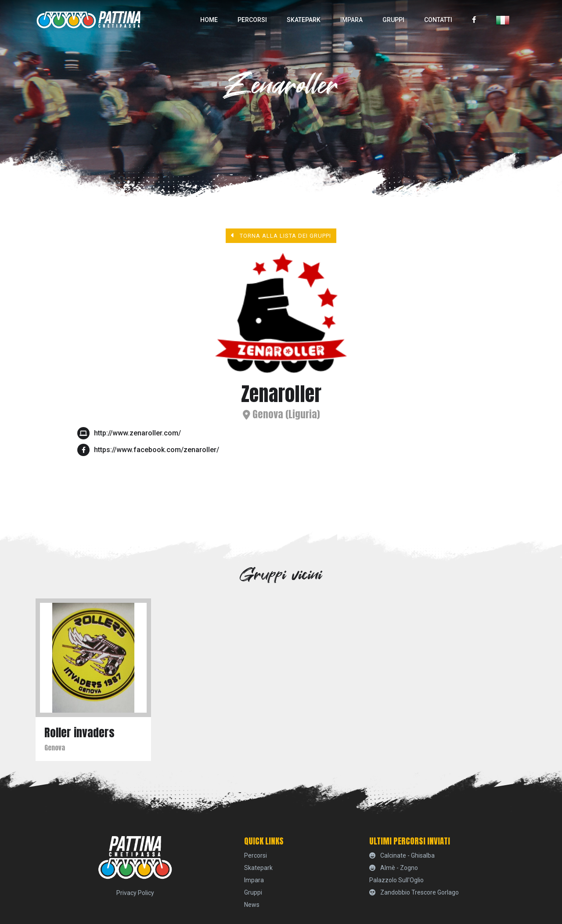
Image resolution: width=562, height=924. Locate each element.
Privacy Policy (135, 893)
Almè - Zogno (394, 868)
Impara (351, 20)
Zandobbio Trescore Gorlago (414, 892)
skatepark (304, 20)
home (209, 20)
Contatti (438, 20)
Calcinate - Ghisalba (402, 855)
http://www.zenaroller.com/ (137, 433)
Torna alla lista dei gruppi (281, 236)
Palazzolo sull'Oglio (396, 880)
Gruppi (393, 20)
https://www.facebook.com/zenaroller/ (157, 450)
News (252, 905)
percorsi (252, 20)
